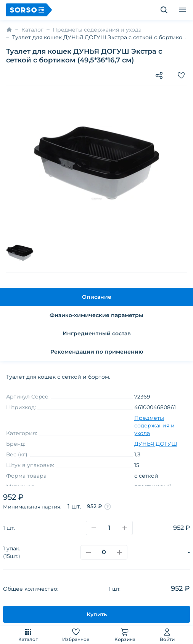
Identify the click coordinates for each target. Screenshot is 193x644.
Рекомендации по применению (97, 352)
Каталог (28, 635)
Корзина (125, 635)
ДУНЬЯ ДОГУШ (156, 444)
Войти (167, 635)
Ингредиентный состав (97, 333)
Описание (97, 297)
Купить (97, 614)
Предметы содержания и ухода (97, 30)
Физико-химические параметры (96, 315)
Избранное (76, 635)
